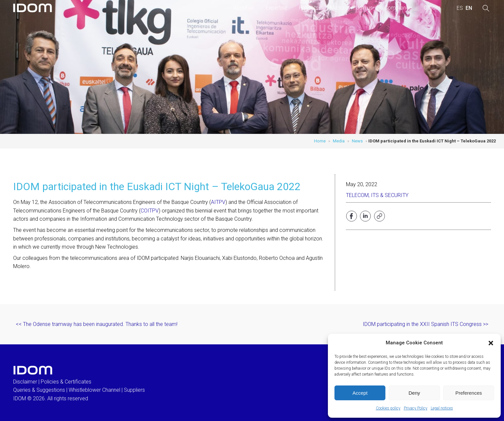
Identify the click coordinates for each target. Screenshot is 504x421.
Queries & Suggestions (39, 390)
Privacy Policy (416, 408)
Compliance (398, 8)
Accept (360, 393)
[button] (491, 343)
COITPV (150, 211)
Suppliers (134, 390)
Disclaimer (25, 382)
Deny (414, 393)
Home (320, 141)
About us (244, 8)
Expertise (276, 8)
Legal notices (442, 408)
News (357, 141)
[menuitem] (460, 8)
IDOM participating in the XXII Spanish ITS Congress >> (425, 324)
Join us (364, 8)
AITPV (218, 202)
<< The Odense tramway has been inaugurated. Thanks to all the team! (97, 324)
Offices (432, 8)
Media (337, 8)
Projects (309, 8)
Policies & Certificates (66, 382)
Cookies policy (388, 408)
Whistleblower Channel (94, 390)
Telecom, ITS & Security (377, 195)
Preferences (469, 393)
